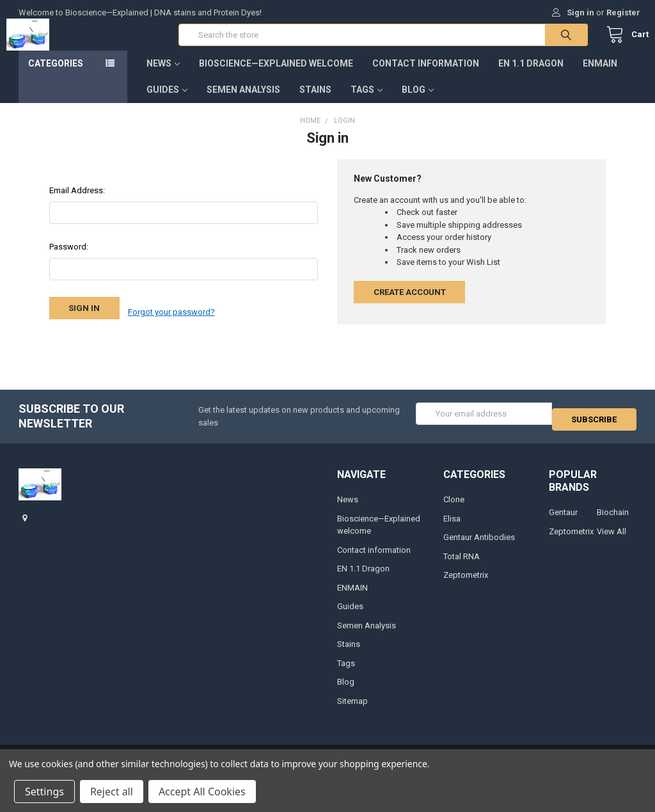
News (163, 76)
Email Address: (77, 203)
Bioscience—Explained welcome (276, 76)
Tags (367, 102)
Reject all (112, 792)
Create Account (410, 305)
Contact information (426, 76)
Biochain (613, 522)
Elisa (452, 528)
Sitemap (352, 711)
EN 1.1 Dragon (531, 76)
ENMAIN (600, 76)
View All (612, 541)
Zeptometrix (466, 585)
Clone (454, 510)
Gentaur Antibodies (479, 547)
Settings (44, 792)
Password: (69, 259)
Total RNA (462, 566)
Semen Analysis (243, 102)
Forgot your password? (171, 321)
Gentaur (563, 522)
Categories (56, 76)
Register (623, 12)
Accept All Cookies (202, 792)
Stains (315, 102)
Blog (418, 102)
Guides (167, 102)
